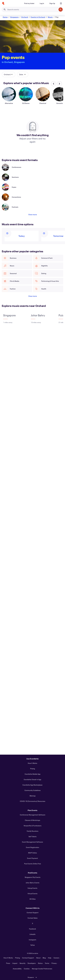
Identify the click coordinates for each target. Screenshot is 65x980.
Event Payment (32, 858)
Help (50, 958)
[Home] (3, 3)
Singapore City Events (33, 877)
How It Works (32, 763)
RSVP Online (32, 853)
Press (8, 963)
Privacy (54, 963)
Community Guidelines (33, 790)
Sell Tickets (33, 836)
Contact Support (33, 913)
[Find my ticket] (29, 3)
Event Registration (33, 847)
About (38, 958)
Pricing (33, 769)
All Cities (33, 899)
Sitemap (33, 796)
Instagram (32, 940)
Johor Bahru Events (33, 883)
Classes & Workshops (32, 820)
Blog (44, 958)
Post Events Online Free (33, 864)
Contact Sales (33, 918)
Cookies (27, 969)
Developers (32, 963)
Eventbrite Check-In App (32, 779)
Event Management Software (32, 842)
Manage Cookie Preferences (42, 969)
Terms (47, 963)
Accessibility (17, 969)
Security (23, 963)
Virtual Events (32, 894)
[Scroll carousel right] (59, 84)
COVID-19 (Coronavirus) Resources (33, 801)
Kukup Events (32, 888)
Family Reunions (33, 831)
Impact (15, 963)
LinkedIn (32, 934)
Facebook (32, 929)
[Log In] (42, 3)
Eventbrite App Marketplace (32, 785)
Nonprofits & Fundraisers (33, 826)
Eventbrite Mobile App (33, 774)
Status (40, 963)
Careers (56, 958)
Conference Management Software (33, 815)
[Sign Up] (52, 3)
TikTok (32, 945)
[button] (9, 74)
